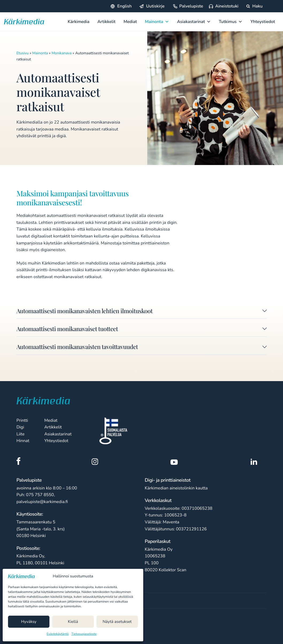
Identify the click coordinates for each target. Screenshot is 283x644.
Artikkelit (107, 22)
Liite (21, 434)
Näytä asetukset (117, 622)
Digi (20, 427)
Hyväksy (29, 622)
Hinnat (23, 441)
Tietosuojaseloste (84, 634)
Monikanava (62, 53)
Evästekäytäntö (58, 634)
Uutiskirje (155, 6)
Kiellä (73, 622)
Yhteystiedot (263, 22)
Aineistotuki (227, 6)
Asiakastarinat (194, 22)
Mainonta (157, 22)
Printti (22, 420)
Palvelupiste (191, 6)
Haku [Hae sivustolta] (254, 6)
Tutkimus (231, 22)
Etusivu (23, 53)
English (125, 6)
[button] (142, 312)
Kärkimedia (78, 22)
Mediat (130, 22)
